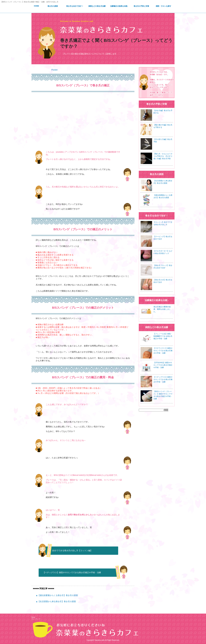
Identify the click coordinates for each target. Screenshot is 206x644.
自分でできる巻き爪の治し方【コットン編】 (72, 550)
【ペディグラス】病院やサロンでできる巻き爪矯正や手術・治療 (72, 572)
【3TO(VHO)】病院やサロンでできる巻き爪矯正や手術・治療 (163, 365)
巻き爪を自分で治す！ (75, 6)
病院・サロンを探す (164, 6)
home (33, 617)
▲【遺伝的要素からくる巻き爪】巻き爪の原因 (57, 595)
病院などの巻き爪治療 (97, 6)
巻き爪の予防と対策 (141, 6)
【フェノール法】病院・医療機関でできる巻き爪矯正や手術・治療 (163, 336)
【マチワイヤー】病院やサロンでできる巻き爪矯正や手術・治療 (163, 351)
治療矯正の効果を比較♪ (119, 6)
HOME (36, 6)
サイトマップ (36, 619)
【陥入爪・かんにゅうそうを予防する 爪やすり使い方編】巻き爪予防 (163, 156)
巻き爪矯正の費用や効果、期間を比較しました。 (162, 309)
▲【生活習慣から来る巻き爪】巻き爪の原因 (56, 601)
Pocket (54, 70)
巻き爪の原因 (53, 6)
